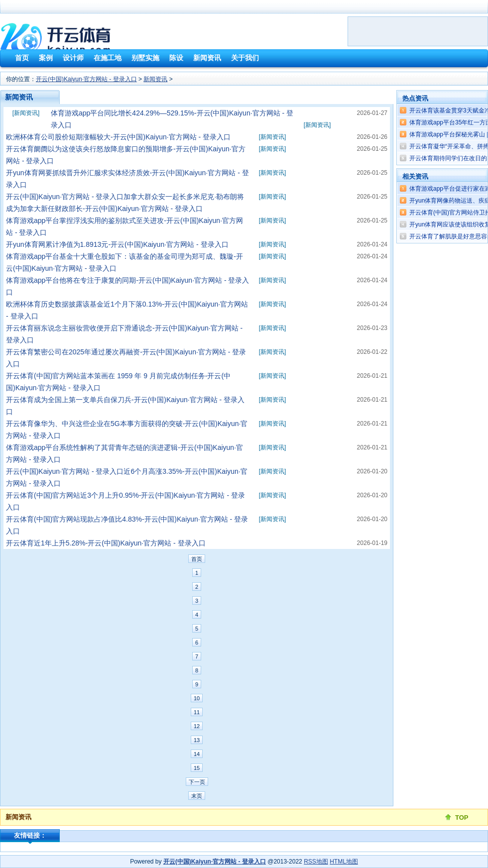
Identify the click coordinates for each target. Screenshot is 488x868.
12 (197, 726)
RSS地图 (316, 862)
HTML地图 (344, 862)
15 (197, 768)
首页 (197, 559)
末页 (197, 796)
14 (197, 754)
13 (197, 740)
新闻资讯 (155, 79)
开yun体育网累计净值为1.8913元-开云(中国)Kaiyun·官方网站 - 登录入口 (117, 244)
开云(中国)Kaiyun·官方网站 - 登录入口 (86, 79)
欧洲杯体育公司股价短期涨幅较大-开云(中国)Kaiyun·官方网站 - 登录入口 (118, 137)
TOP (462, 817)
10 (197, 698)
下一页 (197, 782)
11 (197, 712)
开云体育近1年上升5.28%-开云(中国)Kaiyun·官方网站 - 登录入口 (106, 543)
